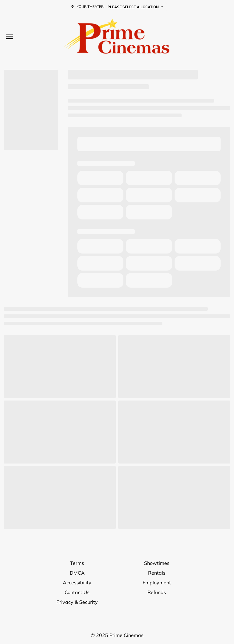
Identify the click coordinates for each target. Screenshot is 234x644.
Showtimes (157, 563)
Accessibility (77, 583)
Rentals (157, 573)
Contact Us (77, 592)
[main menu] (9, 37)
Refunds (157, 592)
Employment (157, 583)
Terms (77, 563)
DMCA (77, 573)
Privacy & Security (77, 602)
